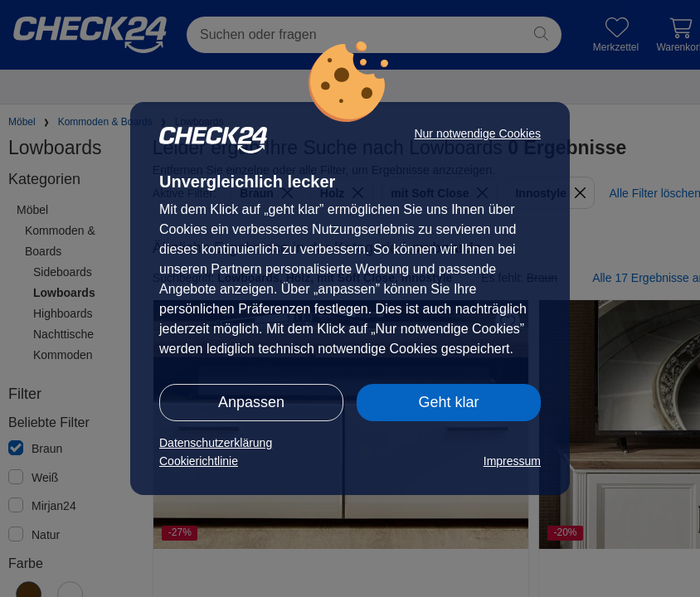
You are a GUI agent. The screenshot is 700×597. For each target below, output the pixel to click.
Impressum (512, 461)
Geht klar (448, 402)
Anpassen (251, 402)
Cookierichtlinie (199, 461)
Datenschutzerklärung (216, 443)
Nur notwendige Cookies (477, 133)
